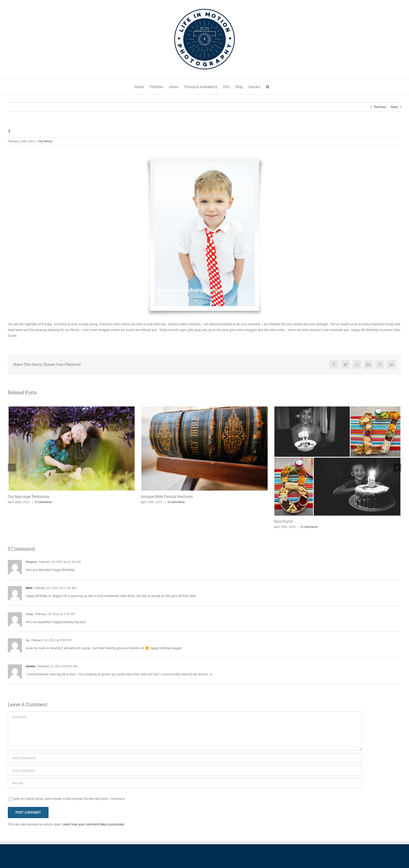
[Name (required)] (185, 758)
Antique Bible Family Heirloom (167, 496)
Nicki (29, 588)
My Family (46, 141)
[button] (268, 86)
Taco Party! (283, 521)
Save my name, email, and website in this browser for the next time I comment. (69, 799)
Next (394, 107)
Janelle (31, 666)
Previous (380, 107)
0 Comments (43, 502)
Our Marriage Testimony (29, 496)
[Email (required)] (185, 771)
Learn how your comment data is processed (93, 824)
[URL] (185, 783)
